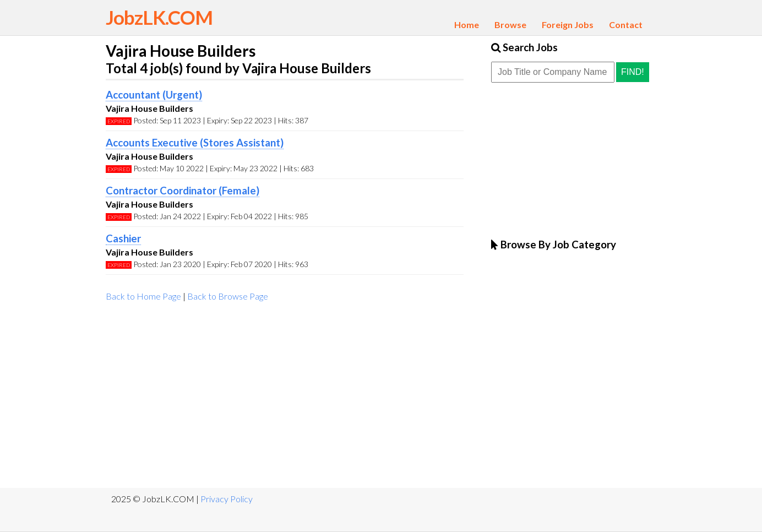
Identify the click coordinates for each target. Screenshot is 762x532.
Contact (626, 25)
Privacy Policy (227, 499)
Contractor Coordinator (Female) (183, 191)
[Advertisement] (285, 400)
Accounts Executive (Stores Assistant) (195, 143)
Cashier (123, 238)
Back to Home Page (143, 296)
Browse (510, 25)
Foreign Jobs (568, 25)
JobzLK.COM (159, 17)
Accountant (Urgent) (154, 95)
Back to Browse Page (228, 296)
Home (467, 25)
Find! (633, 72)
